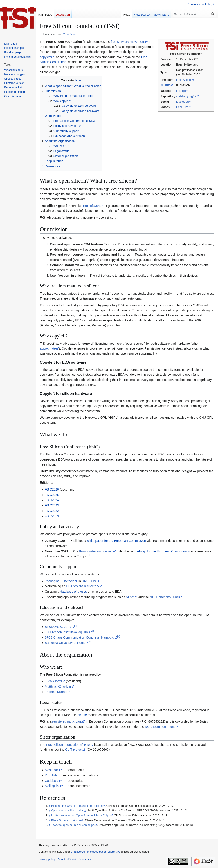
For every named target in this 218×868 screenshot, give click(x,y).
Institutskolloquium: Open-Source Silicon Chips (81, 816)
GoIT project (74, 750)
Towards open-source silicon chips (73, 825)
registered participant (67, 721)
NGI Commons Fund (164, 597)
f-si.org (181, 91)
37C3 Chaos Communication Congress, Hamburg (79, 637)
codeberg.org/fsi (186, 96)
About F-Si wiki (67, 859)
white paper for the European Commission (116, 541)
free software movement (128, 42)
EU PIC (165, 85)
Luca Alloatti (184, 80)
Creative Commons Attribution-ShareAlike (96, 852)
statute (82, 715)
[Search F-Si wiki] (194, 14)
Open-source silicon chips (67, 811)
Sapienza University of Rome (65, 643)
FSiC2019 (52, 516)
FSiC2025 (52, 495)
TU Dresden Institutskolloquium (67, 632)
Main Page (69, 34)
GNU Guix (89, 581)
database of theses (74, 592)
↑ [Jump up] (49, 806)
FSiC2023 (52, 505)
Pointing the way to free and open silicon (76, 806)
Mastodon (182, 102)
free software (91, 206)
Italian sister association (96, 551)
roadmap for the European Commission (161, 551)
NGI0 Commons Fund (160, 727)
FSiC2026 (52, 489)
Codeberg (52, 781)
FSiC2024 (52, 500)
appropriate (48, 348)
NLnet (130, 597)
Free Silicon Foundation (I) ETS (68, 745)
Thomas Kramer (56, 692)
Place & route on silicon (66, 820)
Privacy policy (47, 859)
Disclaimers (85, 859)
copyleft (45, 57)
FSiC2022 (52, 511)
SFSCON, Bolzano (58, 627)
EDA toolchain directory (83, 586)
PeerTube (182, 107)
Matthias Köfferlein (58, 687)
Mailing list (52, 786)
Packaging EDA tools (60, 581)
